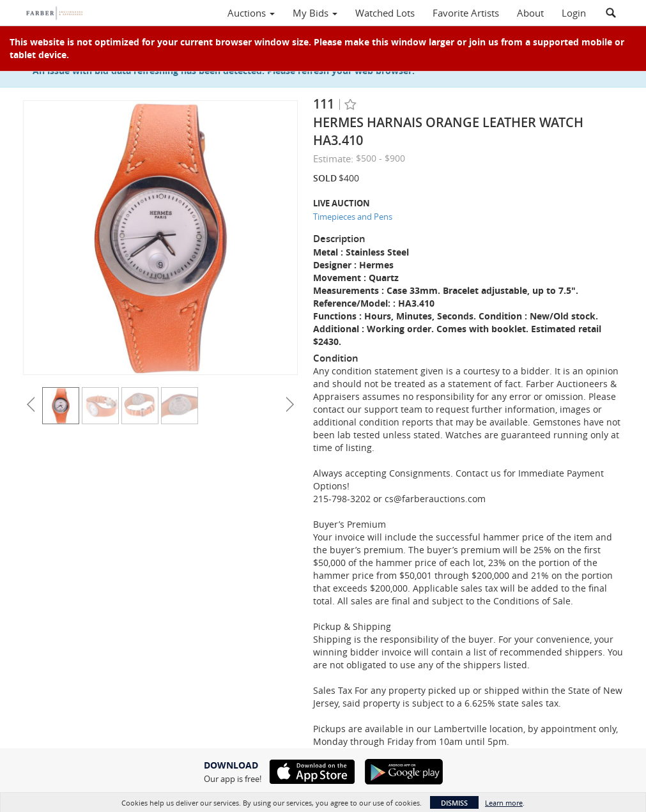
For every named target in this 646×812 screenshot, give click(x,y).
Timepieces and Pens (353, 217)
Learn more (504, 803)
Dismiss (454, 803)
